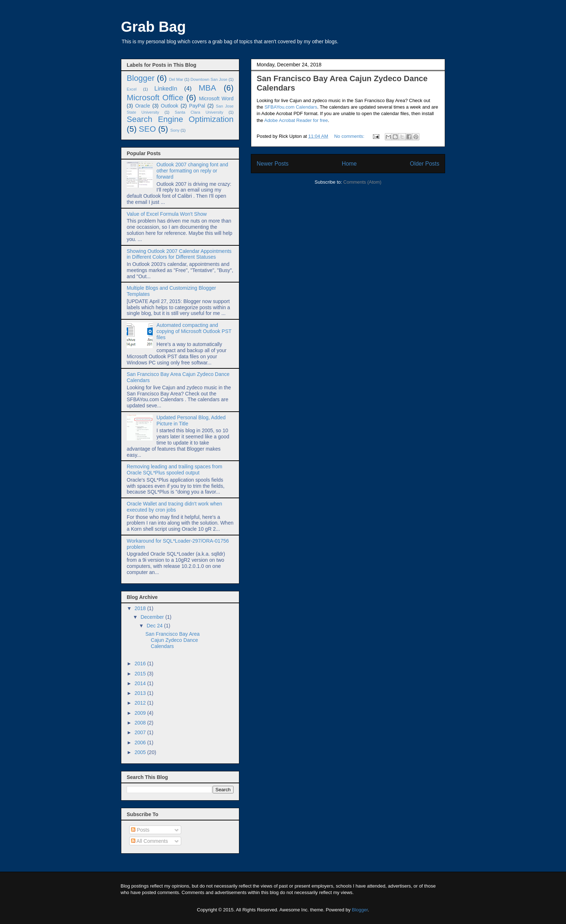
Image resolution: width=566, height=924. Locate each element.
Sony (175, 130)
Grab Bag (153, 27)
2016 (141, 664)
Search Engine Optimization (180, 119)
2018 (141, 608)
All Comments (149, 841)
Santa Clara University (199, 112)
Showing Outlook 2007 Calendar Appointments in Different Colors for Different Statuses (179, 254)
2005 (141, 752)
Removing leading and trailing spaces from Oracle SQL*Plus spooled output (175, 470)
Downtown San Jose (209, 79)
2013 (141, 693)
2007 (141, 732)
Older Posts (425, 164)
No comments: (350, 136)
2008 (141, 723)
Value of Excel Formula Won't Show (167, 214)
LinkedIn (166, 89)
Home (349, 164)
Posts (140, 830)
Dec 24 (155, 626)
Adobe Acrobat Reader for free (296, 120)
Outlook (170, 106)
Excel (132, 89)
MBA (207, 88)
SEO (147, 129)
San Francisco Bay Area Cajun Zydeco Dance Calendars (173, 640)
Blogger (141, 78)
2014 (141, 683)
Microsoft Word (216, 98)
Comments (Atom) (362, 182)
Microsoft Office (155, 98)
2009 (141, 713)
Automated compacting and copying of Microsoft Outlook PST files (194, 331)
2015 (141, 674)
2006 (141, 743)
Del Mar (176, 79)
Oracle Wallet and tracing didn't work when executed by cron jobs (174, 507)
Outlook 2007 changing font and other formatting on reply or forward (193, 171)
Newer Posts (273, 164)
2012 (141, 703)
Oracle (143, 106)
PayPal (197, 106)
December (153, 617)
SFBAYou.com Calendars (291, 107)
